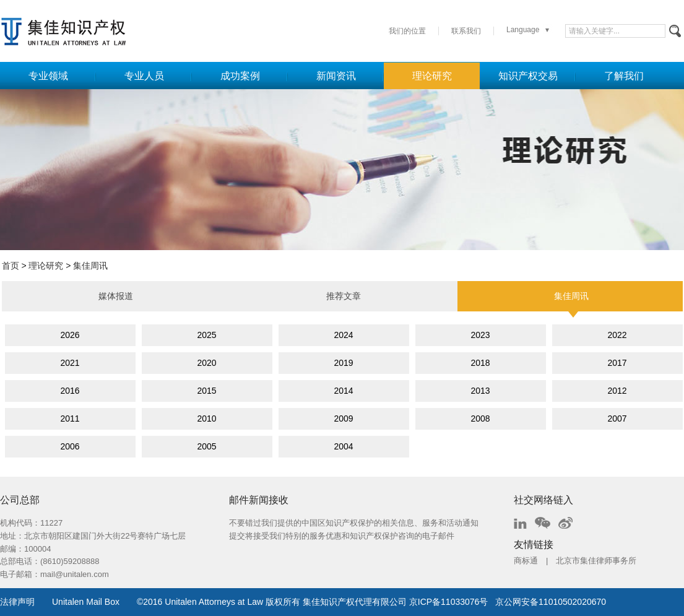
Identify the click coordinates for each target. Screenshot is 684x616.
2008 (480, 419)
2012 (617, 391)
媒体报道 (116, 296)
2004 (343, 446)
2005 (206, 446)
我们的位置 (407, 31)
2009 (343, 419)
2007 (617, 419)
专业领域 (48, 76)
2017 (617, 363)
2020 (206, 363)
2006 (70, 446)
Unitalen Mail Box (86, 602)
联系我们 (466, 31)
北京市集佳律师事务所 (596, 561)
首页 (11, 266)
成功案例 (240, 76)
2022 (617, 335)
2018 (480, 363)
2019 (343, 363)
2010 (206, 419)
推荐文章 (344, 296)
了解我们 (624, 76)
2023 (480, 335)
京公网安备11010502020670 (551, 602)
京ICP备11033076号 (449, 602)
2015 (206, 391)
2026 (70, 335)
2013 (480, 391)
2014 (343, 391)
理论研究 (432, 76)
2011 (70, 419)
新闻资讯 (336, 76)
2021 (70, 363)
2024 (343, 335)
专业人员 (144, 76)
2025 (206, 335)
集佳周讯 (90, 266)
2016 (70, 391)
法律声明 (17, 602)
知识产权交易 (528, 76)
